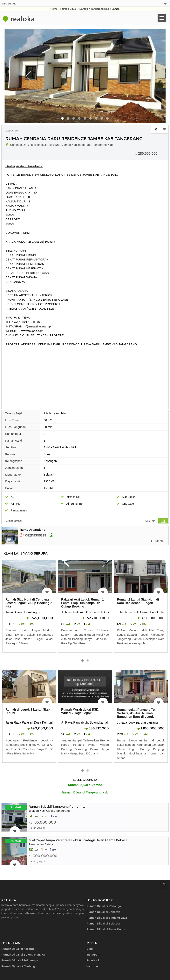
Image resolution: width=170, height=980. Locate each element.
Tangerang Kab (100, 9)
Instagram (93, 955)
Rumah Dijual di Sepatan (103, 912)
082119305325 (33, 535)
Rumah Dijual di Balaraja (103, 924)
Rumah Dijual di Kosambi (18, 949)
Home (54, 9)
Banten (84, 9)
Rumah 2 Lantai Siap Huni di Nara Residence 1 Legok (138, 601)
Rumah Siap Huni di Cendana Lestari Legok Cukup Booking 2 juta (29, 603)
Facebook (93, 960)
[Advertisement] (85, 376)
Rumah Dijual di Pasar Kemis (106, 929)
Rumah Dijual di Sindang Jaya (107, 918)
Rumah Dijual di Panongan (105, 906)
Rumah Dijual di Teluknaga (20, 960)
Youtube (92, 966)
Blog (90, 949)
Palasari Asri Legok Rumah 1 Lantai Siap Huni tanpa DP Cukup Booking (83, 603)
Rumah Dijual (68, 9)
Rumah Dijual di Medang (18, 966)
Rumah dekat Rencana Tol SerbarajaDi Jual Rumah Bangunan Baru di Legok (136, 713)
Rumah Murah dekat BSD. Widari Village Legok (80, 711)
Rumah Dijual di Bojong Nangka (23, 955)
